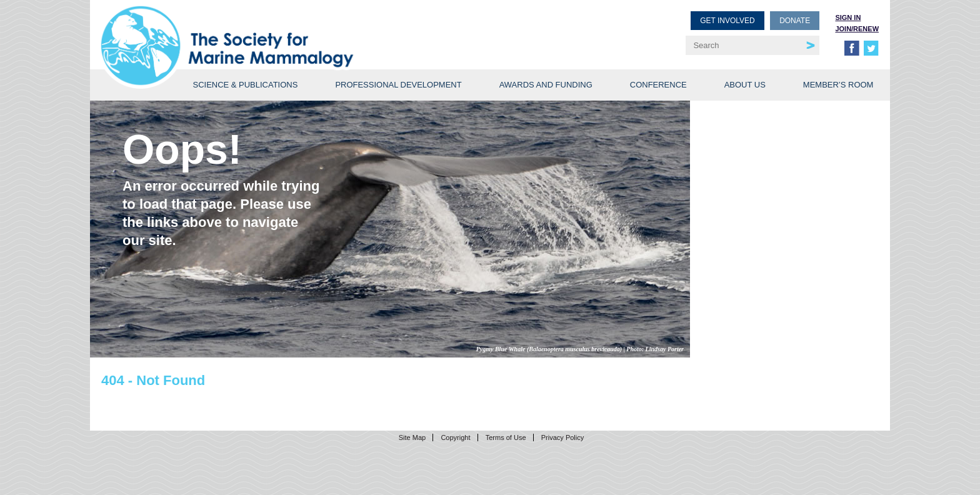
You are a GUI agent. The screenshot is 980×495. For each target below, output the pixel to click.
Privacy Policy (562, 437)
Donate (795, 21)
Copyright (455, 437)
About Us (745, 85)
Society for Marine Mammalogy (297, 30)
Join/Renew (857, 29)
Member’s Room (838, 85)
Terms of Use (506, 437)
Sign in (848, 17)
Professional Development (398, 85)
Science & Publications (245, 85)
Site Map (412, 437)
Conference (658, 85)
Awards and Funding (546, 85)
